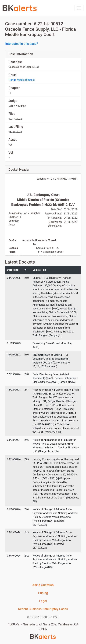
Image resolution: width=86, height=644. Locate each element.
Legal (43, 601)
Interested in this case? (22, 44)
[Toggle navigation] (79, 8)
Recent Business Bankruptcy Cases (43, 609)
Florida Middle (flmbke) (22, 80)
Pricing (43, 593)
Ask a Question (43, 585)
